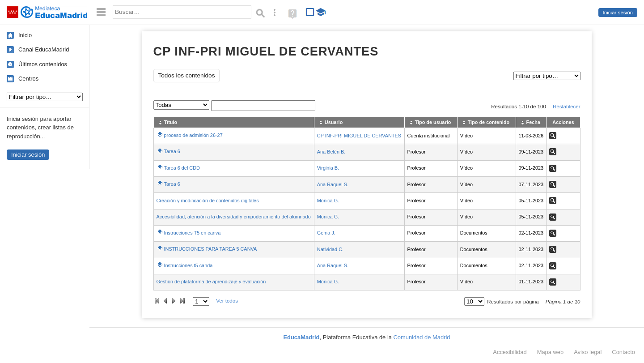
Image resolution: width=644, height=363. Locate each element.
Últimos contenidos (43, 64)
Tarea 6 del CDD (182, 168)
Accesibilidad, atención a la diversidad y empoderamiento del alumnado (234, 217)
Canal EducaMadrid (44, 49)
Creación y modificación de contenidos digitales (208, 201)
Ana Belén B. (331, 152)
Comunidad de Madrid (422, 337)
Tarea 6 (172, 151)
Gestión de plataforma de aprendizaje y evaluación (211, 282)
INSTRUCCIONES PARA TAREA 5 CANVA (211, 249)
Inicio (25, 35)
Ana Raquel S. (333, 184)
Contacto (623, 352)
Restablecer (567, 107)
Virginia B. (328, 168)
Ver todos (227, 301)
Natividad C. (330, 249)
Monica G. (328, 201)
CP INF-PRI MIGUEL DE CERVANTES (359, 136)
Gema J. (326, 233)
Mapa (551, 352)
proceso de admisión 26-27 (193, 135)
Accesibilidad (510, 352)
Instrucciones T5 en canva (193, 233)
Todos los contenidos (187, 75)
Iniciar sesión (618, 13)
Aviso (588, 352)
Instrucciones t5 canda (189, 265)
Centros (28, 79)
